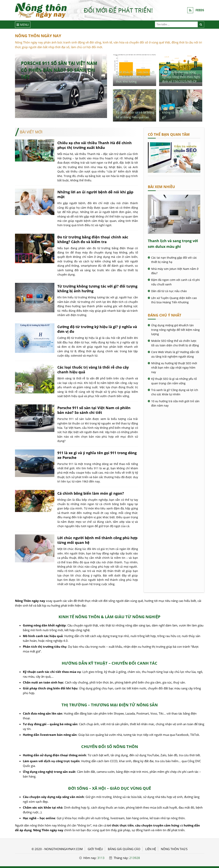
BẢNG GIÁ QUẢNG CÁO (124, 849)
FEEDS (200, 10)
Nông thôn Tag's (174, 849)
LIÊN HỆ (151, 849)
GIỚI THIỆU (95, 849)
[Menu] (23, 25)
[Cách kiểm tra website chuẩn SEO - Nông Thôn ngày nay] (174, 172)
